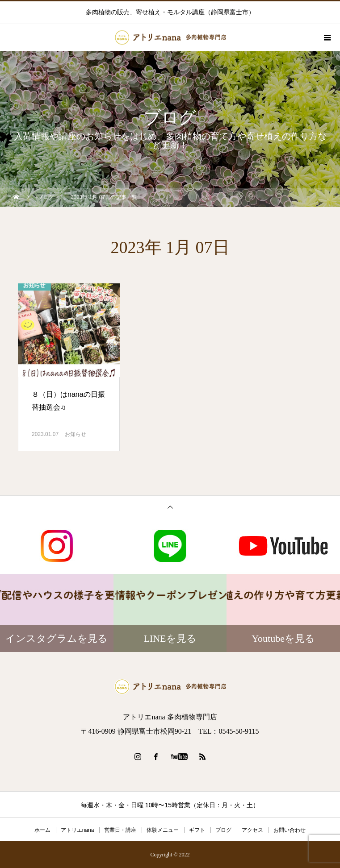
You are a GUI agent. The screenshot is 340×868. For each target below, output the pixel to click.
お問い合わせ (290, 830)
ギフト (197, 830)
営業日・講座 (120, 830)
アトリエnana (78, 830)
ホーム (42, 830)
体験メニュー (163, 830)
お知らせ (76, 434)
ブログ (223, 830)
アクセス (252, 830)
